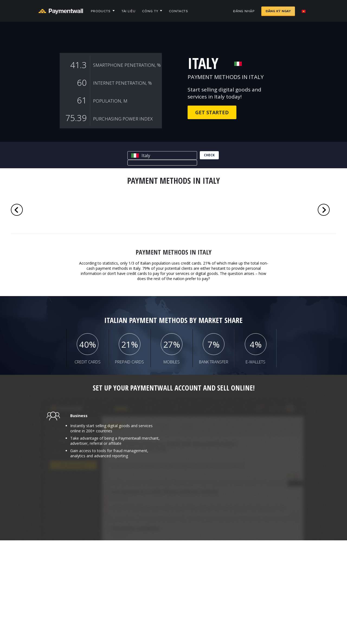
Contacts (179, 11)
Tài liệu (128, 11)
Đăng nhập (244, 11)
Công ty (150, 11)
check (209, 155)
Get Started (212, 112)
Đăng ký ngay (278, 11)
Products (101, 11)
